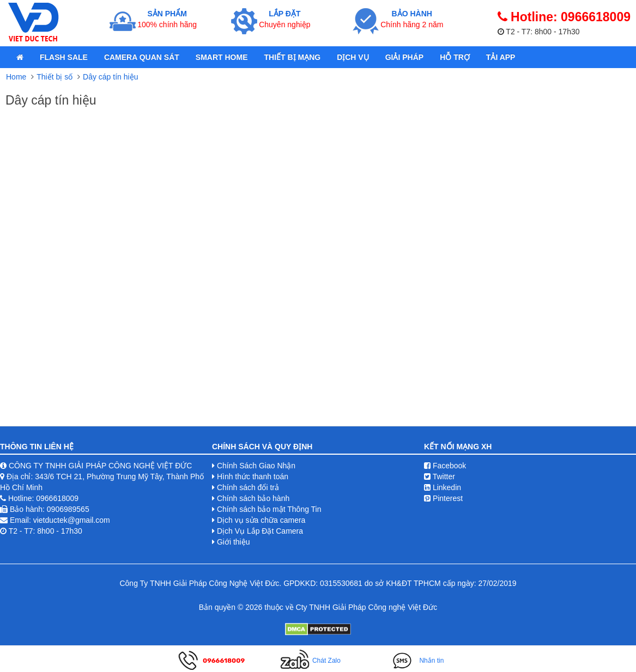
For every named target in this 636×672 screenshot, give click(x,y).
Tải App (501, 57)
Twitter (440, 476)
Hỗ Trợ (455, 57)
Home (16, 77)
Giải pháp (404, 57)
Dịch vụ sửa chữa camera (261, 520)
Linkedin (443, 487)
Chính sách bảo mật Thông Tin (269, 509)
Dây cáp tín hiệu (110, 77)
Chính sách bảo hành (253, 498)
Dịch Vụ (353, 57)
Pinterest (443, 498)
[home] (20, 57)
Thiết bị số (54, 77)
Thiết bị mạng (292, 57)
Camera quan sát (142, 57)
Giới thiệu (234, 542)
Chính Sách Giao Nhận (256, 466)
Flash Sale (64, 57)
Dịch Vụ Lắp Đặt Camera (260, 531)
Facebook (445, 466)
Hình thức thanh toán (253, 476)
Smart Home (222, 57)
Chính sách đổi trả (248, 487)
